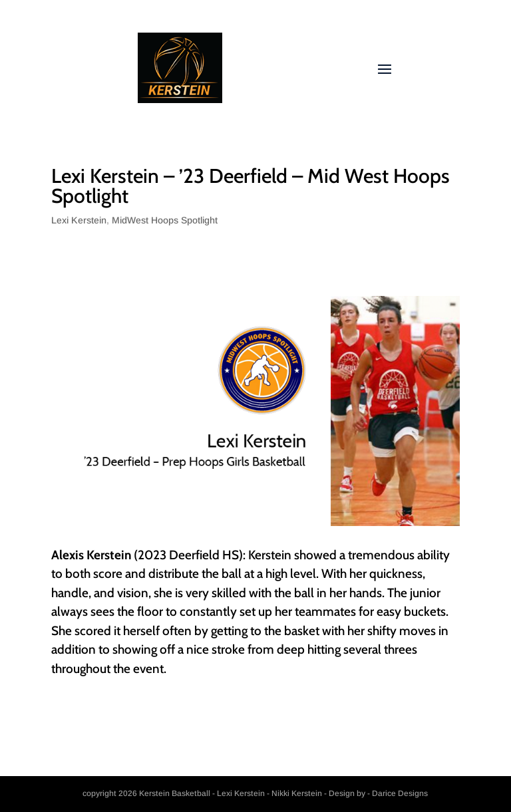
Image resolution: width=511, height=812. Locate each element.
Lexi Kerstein (79, 220)
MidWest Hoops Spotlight (165, 220)
